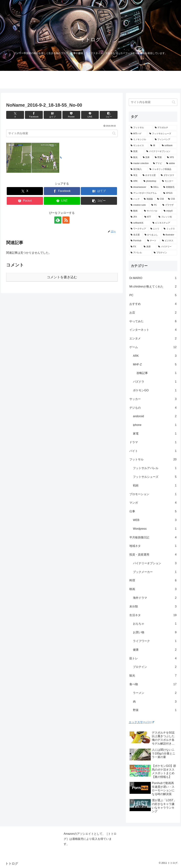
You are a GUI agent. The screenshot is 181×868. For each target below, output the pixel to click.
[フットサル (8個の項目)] (141, 128)
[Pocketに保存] (71, 115)
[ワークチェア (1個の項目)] (138, 229)
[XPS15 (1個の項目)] (169, 193)
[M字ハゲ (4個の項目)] (138, 134)
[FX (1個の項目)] (135, 247)
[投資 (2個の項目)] (137, 151)
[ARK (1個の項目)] (135, 181)
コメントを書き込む (62, 277)
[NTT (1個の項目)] (150, 217)
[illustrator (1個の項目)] (169, 235)
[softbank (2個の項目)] (169, 146)
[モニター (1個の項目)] (169, 181)
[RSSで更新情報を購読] (66, 220)
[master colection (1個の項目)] (140, 164)
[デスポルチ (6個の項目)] (165, 128)
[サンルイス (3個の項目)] (139, 146)
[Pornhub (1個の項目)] (137, 241)
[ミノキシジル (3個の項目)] (141, 140)
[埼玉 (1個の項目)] (135, 175)
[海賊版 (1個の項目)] (149, 199)
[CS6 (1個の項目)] (161, 199)
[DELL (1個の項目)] (155, 187)
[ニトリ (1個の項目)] (155, 229)
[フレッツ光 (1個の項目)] (167, 217)
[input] (62, 133)
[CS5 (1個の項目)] (172, 199)
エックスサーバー (141, 722)
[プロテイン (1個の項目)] (164, 253)
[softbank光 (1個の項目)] (140, 223)
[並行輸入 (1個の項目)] (138, 169)
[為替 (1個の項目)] (149, 247)
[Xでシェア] (15, 115)
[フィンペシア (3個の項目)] (165, 140)
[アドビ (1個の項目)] (158, 164)
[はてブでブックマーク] (53, 115)
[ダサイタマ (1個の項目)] (168, 175)
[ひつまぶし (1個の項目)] (152, 235)
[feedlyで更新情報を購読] (58, 220)
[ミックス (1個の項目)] (169, 229)
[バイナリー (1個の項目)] (167, 247)
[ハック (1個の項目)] (135, 199)
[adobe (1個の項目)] (171, 164)
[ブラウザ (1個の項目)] (169, 205)
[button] (109, 115)
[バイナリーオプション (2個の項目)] (161, 151)
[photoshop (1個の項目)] (151, 181)
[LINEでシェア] (90, 115)
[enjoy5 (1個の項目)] (169, 211)
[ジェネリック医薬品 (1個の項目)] (162, 169)
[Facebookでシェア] (34, 115)
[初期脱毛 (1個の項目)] (169, 187)
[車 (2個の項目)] (154, 146)
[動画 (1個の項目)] (135, 211)
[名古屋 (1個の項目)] (136, 235)
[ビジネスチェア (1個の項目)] (164, 223)
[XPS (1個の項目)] (171, 157)
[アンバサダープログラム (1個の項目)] (145, 193)
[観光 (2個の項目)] (135, 157)
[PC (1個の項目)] (155, 205)
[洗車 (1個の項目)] (147, 157)
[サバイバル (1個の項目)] (152, 211)
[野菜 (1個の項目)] (159, 157)
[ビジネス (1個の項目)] (169, 241)
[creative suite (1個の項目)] (139, 205)
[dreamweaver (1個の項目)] (139, 187)
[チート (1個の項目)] (153, 241)
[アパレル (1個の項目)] (140, 253)
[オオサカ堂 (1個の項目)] (150, 175)
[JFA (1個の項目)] (136, 217)
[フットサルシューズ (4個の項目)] (162, 134)
